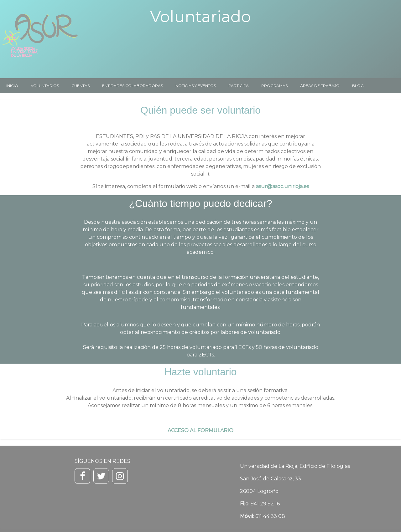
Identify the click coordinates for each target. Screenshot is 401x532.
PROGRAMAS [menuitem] (274, 86)
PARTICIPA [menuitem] (239, 86)
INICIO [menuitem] (12, 86)
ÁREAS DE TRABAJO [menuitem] (320, 86)
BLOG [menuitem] (358, 86)
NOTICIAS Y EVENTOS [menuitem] (196, 86)
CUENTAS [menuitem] (81, 86)
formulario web (178, 186)
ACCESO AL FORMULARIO (200, 430)
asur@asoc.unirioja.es (282, 186)
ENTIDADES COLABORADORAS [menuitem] (133, 86)
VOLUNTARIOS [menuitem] (45, 86)
